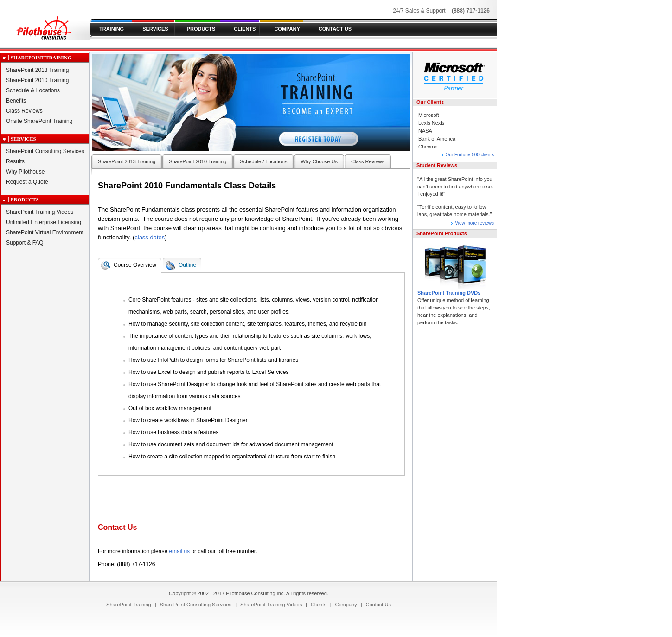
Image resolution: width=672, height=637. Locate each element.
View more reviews (474, 223)
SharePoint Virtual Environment (45, 232)
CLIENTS (245, 29)
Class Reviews (24, 111)
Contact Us (378, 605)
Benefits (16, 101)
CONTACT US (335, 29)
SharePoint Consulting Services (45, 151)
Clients (319, 605)
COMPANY (287, 29)
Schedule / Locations (263, 161)
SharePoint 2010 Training (37, 80)
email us (179, 551)
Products (25, 199)
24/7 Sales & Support (419, 11)
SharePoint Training (41, 58)
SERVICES (155, 29)
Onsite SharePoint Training (39, 121)
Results (15, 161)
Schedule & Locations (33, 90)
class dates (150, 237)
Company (346, 605)
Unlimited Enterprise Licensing (44, 222)
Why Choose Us (319, 161)
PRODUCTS (201, 29)
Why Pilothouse (25, 172)
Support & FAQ (25, 243)
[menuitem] (129, 605)
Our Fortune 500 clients (470, 155)
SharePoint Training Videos (40, 212)
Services (23, 139)
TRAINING (112, 29)
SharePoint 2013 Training (37, 70)
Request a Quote (27, 182)
